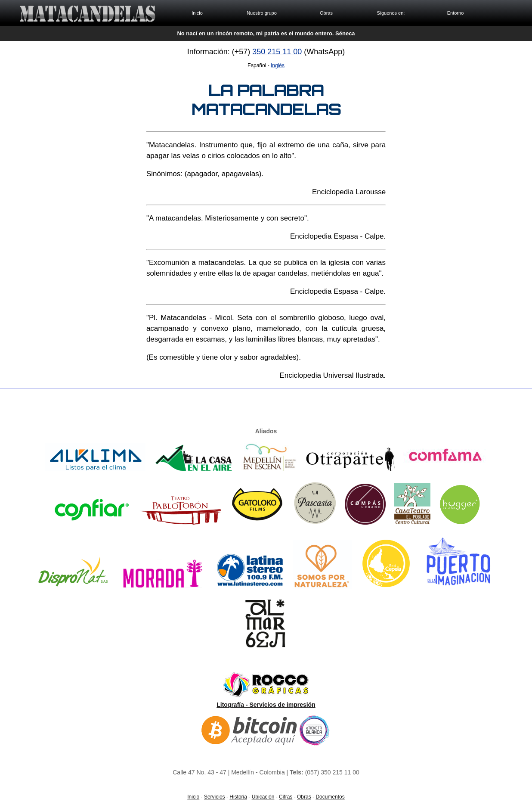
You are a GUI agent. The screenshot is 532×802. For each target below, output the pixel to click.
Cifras (286, 797)
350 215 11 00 (277, 52)
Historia (238, 797)
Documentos (330, 797)
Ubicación (263, 797)
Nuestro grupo (262, 13)
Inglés (278, 65)
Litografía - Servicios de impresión (266, 705)
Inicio (197, 13)
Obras (326, 13)
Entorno (456, 13)
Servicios (215, 797)
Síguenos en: (391, 13)
